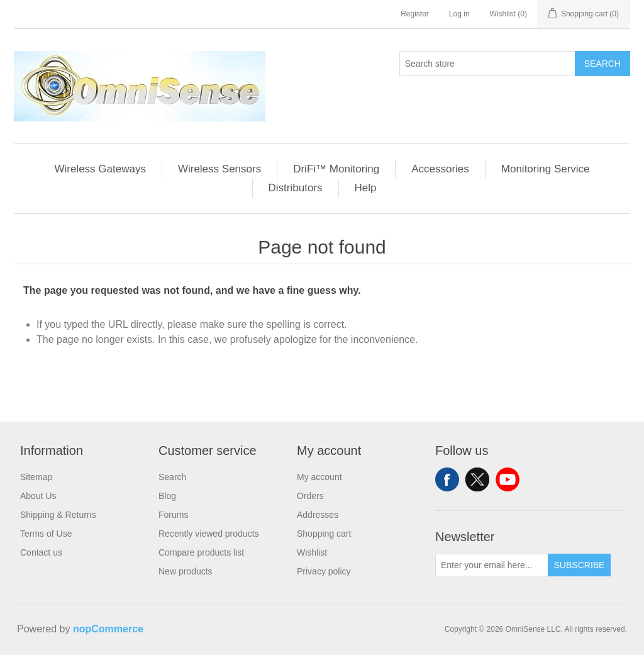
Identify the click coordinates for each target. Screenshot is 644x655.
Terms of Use (46, 534)
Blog (167, 496)
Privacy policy (324, 571)
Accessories (440, 169)
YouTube (508, 479)
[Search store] (487, 64)
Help (366, 188)
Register (415, 14)
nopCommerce (108, 629)
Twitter (477, 479)
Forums (173, 515)
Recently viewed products (209, 534)
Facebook (447, 479)
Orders (310, 496)
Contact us (41, 552)
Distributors (296, 188)
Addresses (318, 515)
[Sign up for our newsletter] (492, 565)
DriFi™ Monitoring (336, 169)
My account (319, 477)
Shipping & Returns (58, 515)
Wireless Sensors (219, 169)
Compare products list (201, 552)
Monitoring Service (546, 169)
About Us (38, 496)
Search (602, 64)
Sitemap (36, 477)
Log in (459, 14)
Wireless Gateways (100, 169)
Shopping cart (324, 534)
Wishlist (312, 552)
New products (186, 571)
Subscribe (580, 565)
